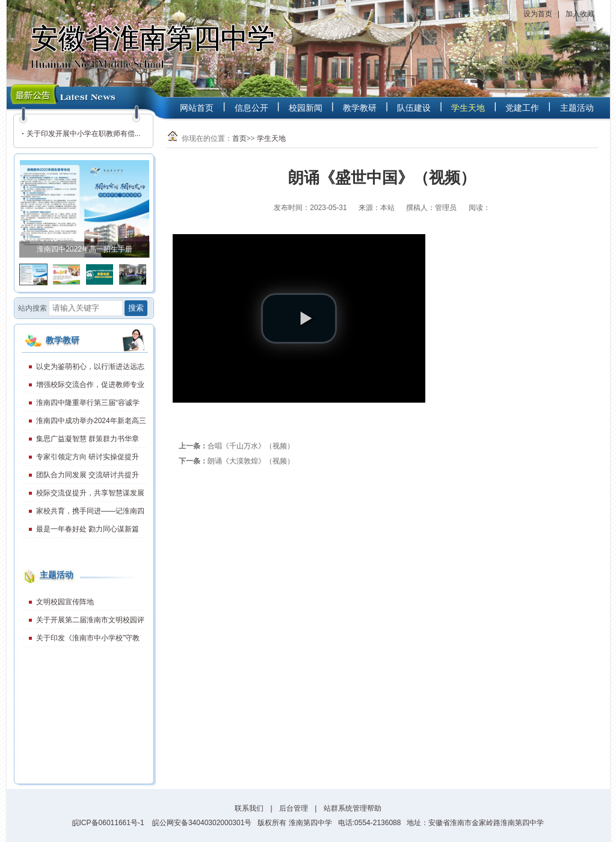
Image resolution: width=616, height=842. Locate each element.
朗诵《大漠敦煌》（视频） (251, 461)
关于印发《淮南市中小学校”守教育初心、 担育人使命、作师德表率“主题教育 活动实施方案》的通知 (83, 640)
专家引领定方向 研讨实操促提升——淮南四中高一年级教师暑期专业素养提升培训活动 (84, 459)
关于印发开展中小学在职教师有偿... (84, 134)
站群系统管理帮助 (353, 808)
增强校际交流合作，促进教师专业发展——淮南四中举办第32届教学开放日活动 (84, 387)
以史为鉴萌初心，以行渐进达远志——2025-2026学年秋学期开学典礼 (84, 369)
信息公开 (251, 108)
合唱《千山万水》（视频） (251, 446)
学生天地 (468, 108)
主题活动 (577, 108)
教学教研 (360, 108)
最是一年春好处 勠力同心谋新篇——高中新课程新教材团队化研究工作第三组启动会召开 (84, 531)
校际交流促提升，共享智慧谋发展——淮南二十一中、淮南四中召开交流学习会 (84, 495)
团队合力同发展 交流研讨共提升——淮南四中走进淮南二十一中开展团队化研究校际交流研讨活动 (84, 477)
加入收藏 (580, 14)
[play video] (299, 318)
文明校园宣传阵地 (65, 602)
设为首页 (538, 14)
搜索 (136, 308)
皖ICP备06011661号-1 (108, 823)
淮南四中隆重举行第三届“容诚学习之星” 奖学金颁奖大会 (81, 405)
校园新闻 (306, 108)
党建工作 (522, 108)
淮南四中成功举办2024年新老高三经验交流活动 (85, 423)
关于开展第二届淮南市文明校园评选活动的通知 (84, 622)
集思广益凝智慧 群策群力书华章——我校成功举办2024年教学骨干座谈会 (82, 441)
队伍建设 (414, 108)
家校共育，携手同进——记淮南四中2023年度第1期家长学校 (84, 513)
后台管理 (294, 808)
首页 (239, 138)
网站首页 (197, 108)
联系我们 (249, 808)
